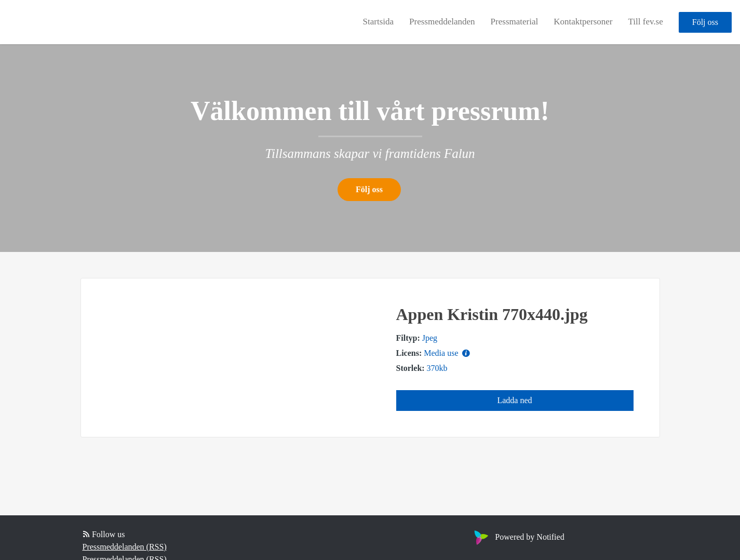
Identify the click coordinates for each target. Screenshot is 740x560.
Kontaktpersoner (583, 22)
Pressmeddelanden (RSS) (125, 547)
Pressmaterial (515, 22)
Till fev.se (646, 22)
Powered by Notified (518, 537)
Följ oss (705, 22)
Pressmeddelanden (442, 22)
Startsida (379, 22)
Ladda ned (514, 400)
